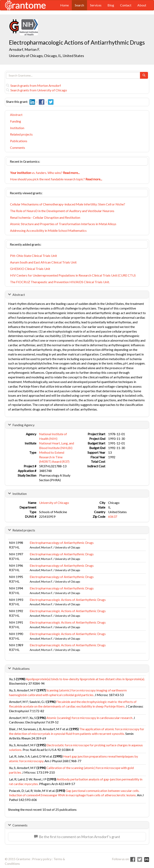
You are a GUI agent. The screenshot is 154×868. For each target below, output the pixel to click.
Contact (126, 5)
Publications (19, 141)
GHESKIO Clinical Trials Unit (30, 269)
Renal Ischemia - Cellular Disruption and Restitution (45, 217)
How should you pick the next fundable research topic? (56, 179)
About (142, 5)
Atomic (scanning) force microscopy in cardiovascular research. (90, 718)
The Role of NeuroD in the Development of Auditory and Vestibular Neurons (62, 211)
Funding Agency (23, 425)
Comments (18, 148)
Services (96, 5)
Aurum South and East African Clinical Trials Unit (43, 262)
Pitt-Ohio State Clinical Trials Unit (33, 256)
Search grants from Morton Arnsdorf (33, 85)
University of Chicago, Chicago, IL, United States (47, 56)
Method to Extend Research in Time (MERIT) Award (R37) (54, 457)
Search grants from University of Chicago (36, 90)
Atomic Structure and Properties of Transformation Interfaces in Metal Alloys (63, 224)
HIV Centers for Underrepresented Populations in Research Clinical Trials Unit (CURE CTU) (73, 275)
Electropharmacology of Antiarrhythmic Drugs (62, 543)
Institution (17, 128)
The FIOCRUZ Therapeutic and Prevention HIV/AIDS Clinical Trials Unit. (60, 282)
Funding (16, 121)
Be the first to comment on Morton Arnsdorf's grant (77, 837)
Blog (111, 5)
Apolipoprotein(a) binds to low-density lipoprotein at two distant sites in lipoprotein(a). (85, 679)
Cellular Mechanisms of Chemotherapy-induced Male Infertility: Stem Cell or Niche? (68, 204)
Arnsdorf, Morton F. (24, 49)
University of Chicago (54, 503)
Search (79, 5)
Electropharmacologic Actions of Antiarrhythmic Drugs (68, 600)
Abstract (16, 115)
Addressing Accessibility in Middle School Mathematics (48, 230)
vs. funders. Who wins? (45, 173)
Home (64, 5)
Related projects (21, 134)
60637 (113, 516)
